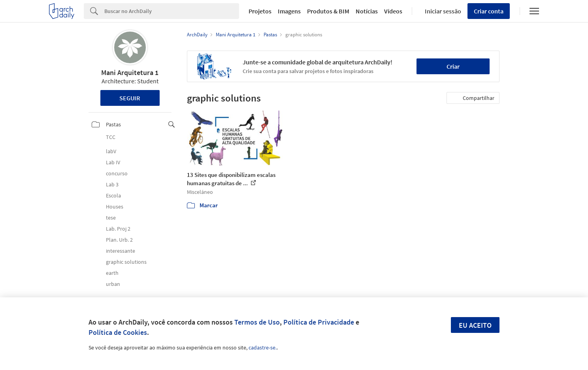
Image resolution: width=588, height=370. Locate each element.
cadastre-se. (263, 347)
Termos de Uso (257, 322)
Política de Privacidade (319, 322)
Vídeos (393, 11)
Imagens (289, 11)
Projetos (260, 11)
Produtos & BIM (328, 11)
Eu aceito (475, 325)
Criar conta (489, 11)
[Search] (172, 11)
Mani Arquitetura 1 (130, 72)
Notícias (367, 11)
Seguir (130, 98)
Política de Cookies (118, 332)
